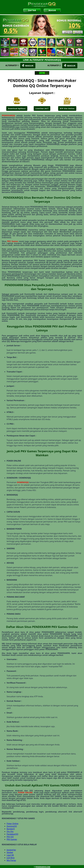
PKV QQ (10, 837)
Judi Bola (11, 858)
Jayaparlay (11, 850)
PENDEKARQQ (8, 115)
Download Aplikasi (17, 108)
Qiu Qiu (10, 831)
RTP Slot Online (67, 108)
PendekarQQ (12, 834)
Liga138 (10, 855)
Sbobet (10, 852)
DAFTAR (32, 10)
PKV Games (13, 241)
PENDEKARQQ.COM (43, 867)
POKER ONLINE (25, 793)
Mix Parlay (11, 860)
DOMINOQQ (23, 482)
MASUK (52, 10)
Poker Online (12, 824)
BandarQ (11, 829)
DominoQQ (12, 826)
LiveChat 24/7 (42, 108)
